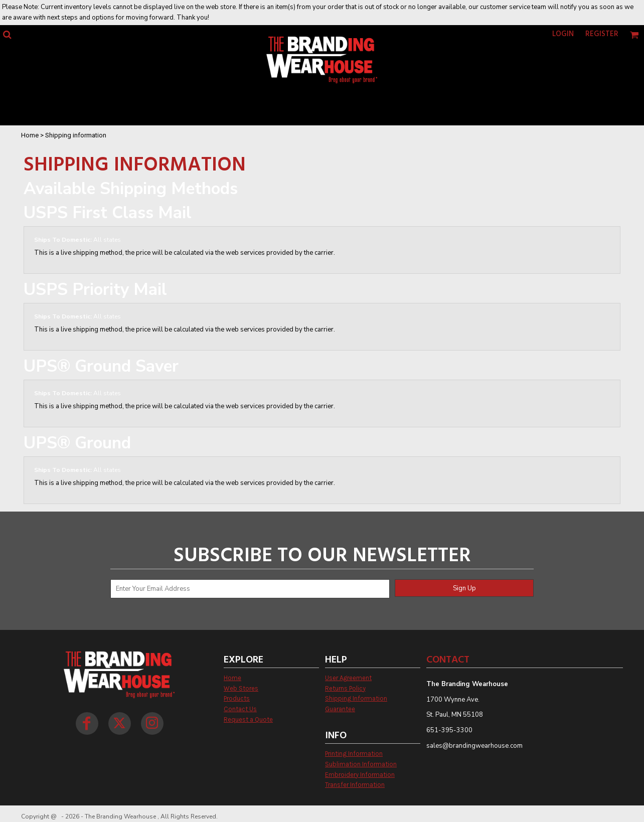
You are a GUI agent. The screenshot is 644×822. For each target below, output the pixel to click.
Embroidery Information (360, 775)
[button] (7, 35)
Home (30, 135)
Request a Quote (248, 719)
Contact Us (240, 709)
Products (237, 698)
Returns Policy (345, 688)
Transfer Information (355, 785)
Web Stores (241, 688)
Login (563, 34)
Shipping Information (356, 698)
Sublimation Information (361, 764)
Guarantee (340, 709)
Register (602, 34)
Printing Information (354, 754)
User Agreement (348, 678)
